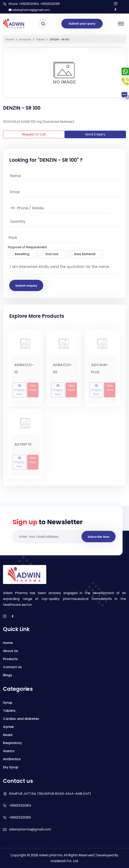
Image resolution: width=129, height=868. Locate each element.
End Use (49, 254)
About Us (10, 651)
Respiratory (12, 743)
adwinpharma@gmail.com (29, 10)
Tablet (40, 39)
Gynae (8, 727)
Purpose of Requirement (27, 247)
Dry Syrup (11, 767)
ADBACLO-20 (63, 370)
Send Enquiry (95, 134)
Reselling (19, 254)
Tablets (9, 711)
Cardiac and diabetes (21, 719)
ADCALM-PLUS (100, 370)
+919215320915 (20, 817)
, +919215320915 (49, 4)
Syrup (8, 703)
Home (10, 39)
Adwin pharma (51, 855)
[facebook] (13, 617)
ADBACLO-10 (24, 370)
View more (33, 389)
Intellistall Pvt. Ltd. (64, 861)
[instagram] (5, 617)
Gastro (9, 751)
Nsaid (8, 735)
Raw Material (82, 254)
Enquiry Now (20, 392)
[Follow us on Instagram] (116, 4)
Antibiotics (12, 759)
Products (25, 39)
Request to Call (34, 134)
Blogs (8, 675)
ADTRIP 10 (23, 446)
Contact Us (12, 667)
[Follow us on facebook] (116, 10)
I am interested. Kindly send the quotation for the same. (64, 268)
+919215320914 (29, 4)
